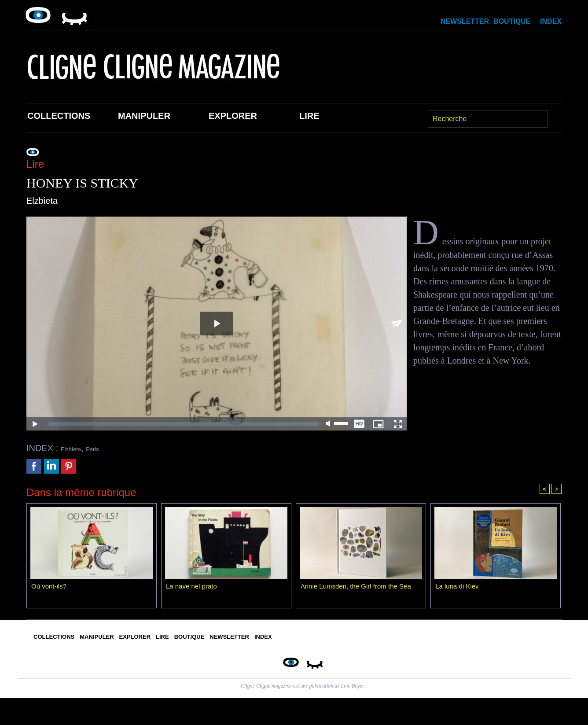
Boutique (512, 21)
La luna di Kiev (458, 588)
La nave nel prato (193, 588)
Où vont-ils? (50, 588)
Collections (59, 116)
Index (551, 21)
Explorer (233, 116)
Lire (309, 116)
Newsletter (465, 21)
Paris (107, 448)
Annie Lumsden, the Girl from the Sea (360, 588)
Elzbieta (76, 448)
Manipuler (144, 116)
